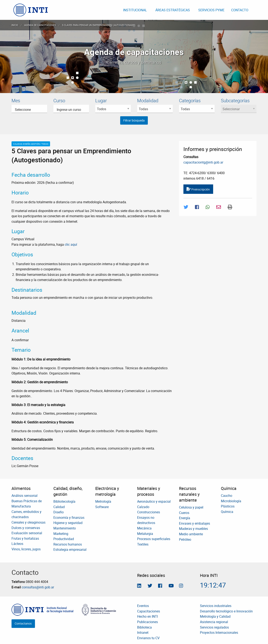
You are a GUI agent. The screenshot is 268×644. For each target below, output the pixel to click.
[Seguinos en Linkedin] (139, 586)
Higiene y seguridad (68, 523)
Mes (16, 100)
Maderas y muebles (193, 529)
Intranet (143, 632)
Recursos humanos (68, 544)
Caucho (227, 496)
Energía (185, 518)
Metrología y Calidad (215, 616)
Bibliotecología (64, 501)
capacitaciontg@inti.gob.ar (203, 162)
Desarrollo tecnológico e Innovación (226, 611)
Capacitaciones (149, 611)
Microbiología (231, 501)
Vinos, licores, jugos (26, 549)
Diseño (59, 512)
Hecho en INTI (148, 616)
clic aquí (71, 244)
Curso (59, 100)
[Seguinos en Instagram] (181, 586)
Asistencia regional (214, 622)
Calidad (59, 507)
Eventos (143, 606)
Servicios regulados (214, 627)
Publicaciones (148, 622)
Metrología (103, 501)
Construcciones (149, 512)
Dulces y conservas (26, 528)
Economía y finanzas (69, 517)
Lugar (101, 100)
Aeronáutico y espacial (154, 501)
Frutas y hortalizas (25, 538)
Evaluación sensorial (27, 533)
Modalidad (148, 100)
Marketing (61, 534)
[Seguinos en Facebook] (160, 586)
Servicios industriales (216, 606)
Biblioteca (144, 627)
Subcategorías (235, 100)
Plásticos (228, 506)
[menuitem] (31, 10)
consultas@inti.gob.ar (38, 587)
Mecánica (144, 528)
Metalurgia (145, 534)
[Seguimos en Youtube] (171, 586)
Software (102, 507)
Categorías (190, 100)
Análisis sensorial (24, 496)
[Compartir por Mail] (219, 207)
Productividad (64, 539)
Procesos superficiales (154, 539)
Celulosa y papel (191, 507)
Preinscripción (198, 189)
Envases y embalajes (195, 523)
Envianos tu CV (148, 638)
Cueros (184, 513)
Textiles (143, 544)
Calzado (143, 507)
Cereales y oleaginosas (28, 522)
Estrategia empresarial (70, 549)
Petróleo (185, 539)
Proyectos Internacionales (219, 632)
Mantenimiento (65, 528)
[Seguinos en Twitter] (150, 586)
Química (227, 512)
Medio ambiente (191, 534)
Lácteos (17, 544)
